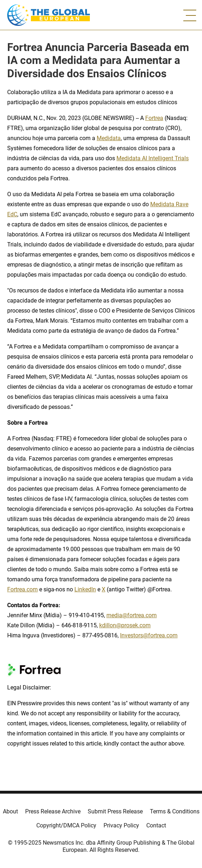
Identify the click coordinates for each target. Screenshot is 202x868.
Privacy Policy (121, 825)
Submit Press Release (115, 811)
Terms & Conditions (175, 811)
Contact (156, 825)
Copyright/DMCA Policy (66, 825)
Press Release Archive (53, 811)
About (10, 811)
